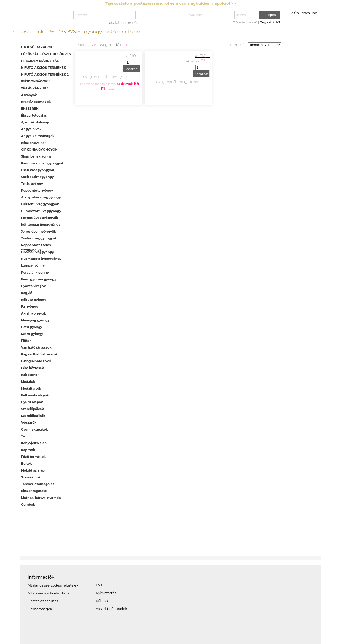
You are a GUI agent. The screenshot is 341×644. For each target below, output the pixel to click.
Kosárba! (131, 69)
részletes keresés (123, 23)
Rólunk (102, 601)
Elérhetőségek (40, 609)
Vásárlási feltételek (111, 609)
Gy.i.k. (100, 585)
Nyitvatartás (106, 593)
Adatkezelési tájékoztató (48, 593)
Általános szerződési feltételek (53, 585)
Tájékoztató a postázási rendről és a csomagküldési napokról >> (170, 3)
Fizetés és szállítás (43, 601)
